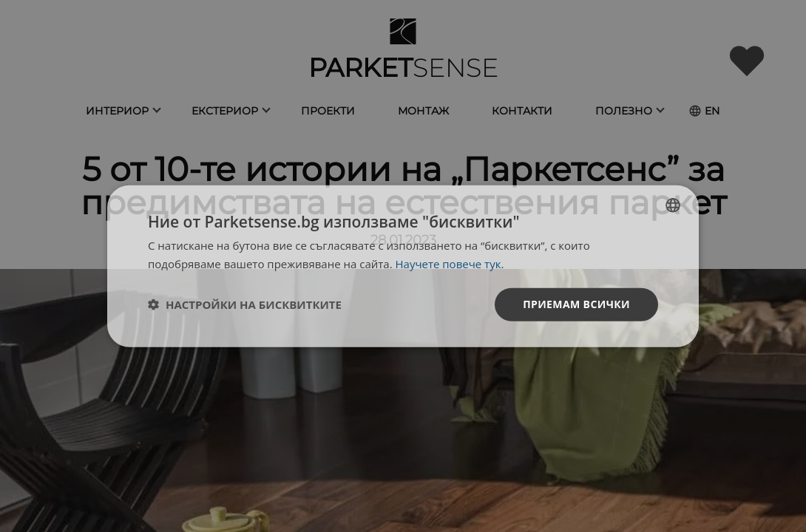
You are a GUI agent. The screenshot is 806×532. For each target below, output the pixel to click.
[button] (245, 304)
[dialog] (403, 266)
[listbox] (673, 205)
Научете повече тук (448, 264)
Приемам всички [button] (576, 304)
